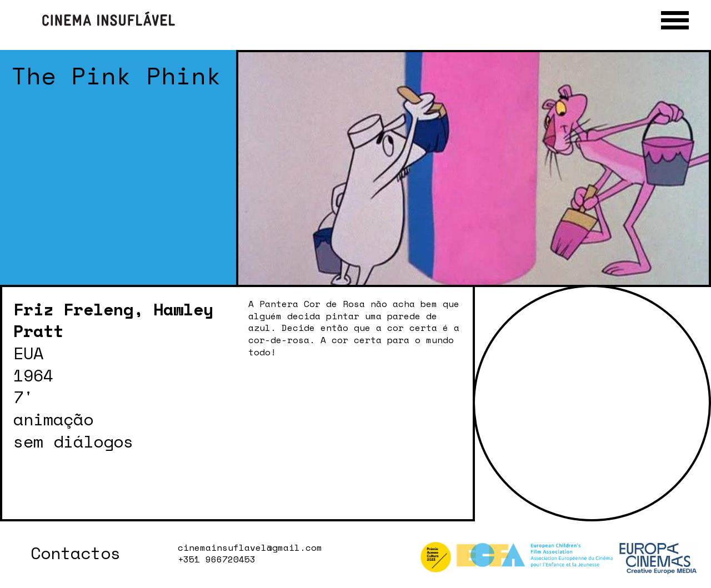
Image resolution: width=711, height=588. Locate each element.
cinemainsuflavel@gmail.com (250, 548)
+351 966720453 (217, 560)
